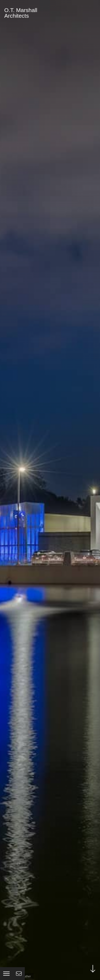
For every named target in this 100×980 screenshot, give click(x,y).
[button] (6, 974)
